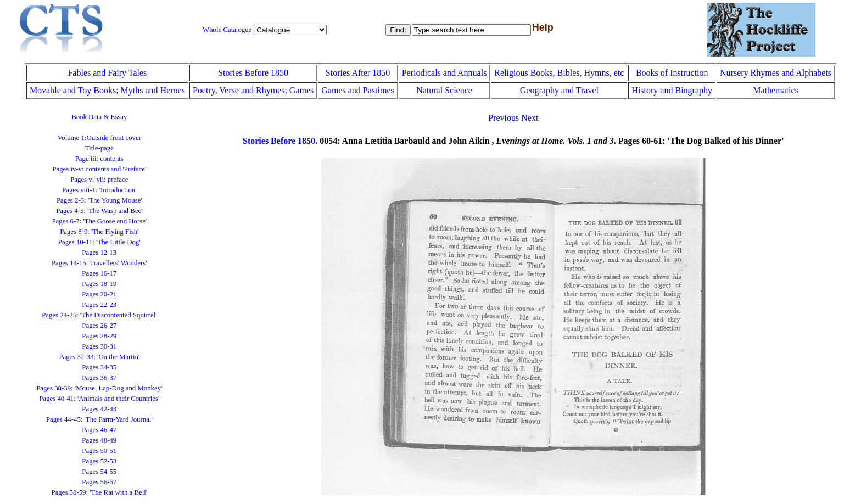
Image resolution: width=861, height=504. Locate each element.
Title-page (99, 148)
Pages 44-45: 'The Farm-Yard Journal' (99, 419)
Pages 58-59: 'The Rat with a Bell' (100, 492)
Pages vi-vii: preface (99, 180)
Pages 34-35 (99, 367)
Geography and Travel (559, 90)
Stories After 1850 (358, 73)
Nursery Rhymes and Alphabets (776, 73)
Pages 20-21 (99, 294)
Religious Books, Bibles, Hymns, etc (559, 73)
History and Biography (672, 90)
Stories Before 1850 (253, 73)
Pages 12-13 (99, 253)
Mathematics (776, 90)
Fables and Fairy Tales (107, 73)
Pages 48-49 (99, 440)
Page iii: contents (99, 159)
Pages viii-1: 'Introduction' (99, 190)
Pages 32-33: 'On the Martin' (99, 357)
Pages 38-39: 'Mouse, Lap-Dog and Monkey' (99, 388)
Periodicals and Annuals (445, 73)
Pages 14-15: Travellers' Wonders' (99, 263)
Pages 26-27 (99, 326)
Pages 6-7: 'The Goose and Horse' (99, 221)
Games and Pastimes (357, 90)
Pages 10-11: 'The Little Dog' (99, 242)
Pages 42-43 (99, 409)
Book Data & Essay (99, 117)
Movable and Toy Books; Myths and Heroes (107, 90)
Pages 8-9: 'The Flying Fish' (99, 232)
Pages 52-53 (99, 461)
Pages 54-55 (99, 472)
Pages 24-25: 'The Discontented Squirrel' (99, 315)
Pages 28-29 (99, 336)
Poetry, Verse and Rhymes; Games (253, 90)
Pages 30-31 (99, 346)
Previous (504, 118)
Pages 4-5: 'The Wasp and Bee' (99, 211)
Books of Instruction (672, 73)
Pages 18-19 (99, 284)
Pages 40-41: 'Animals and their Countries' (99, 399)
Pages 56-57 (99, 482)
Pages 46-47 (99, 430)
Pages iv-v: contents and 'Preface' (99, 169)
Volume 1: (99, 138)
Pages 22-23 (99, 305)
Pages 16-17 (99, 273)
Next (530, 118)
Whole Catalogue (227, 30)
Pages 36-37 (99, 378)
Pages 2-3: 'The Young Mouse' (99, 200)
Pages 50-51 (99, 451)
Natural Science (444, 90)
